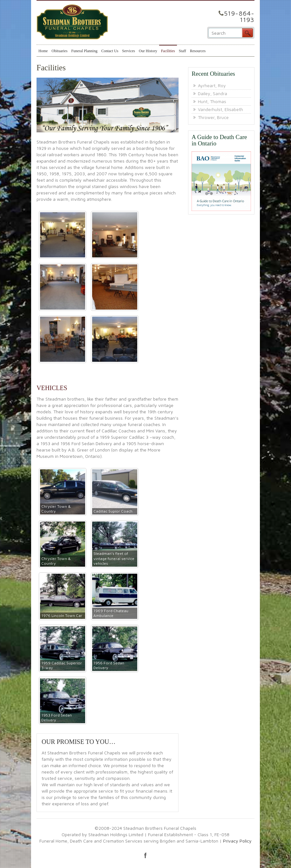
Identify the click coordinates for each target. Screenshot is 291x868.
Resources (198, 51)
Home (43, 51)
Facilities (168, 51)
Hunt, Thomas (212, 101)
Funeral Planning (84, 51)
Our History (148, 51)
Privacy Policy (237, 841)
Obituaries (59, 51)
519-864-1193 (239, 16)
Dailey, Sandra (213, 93)
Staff (183, 51)
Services (129, 51)
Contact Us (110, 51)
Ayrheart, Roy (212, 85)
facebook (145, 855)
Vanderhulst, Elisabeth (220, 109)
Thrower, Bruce (213, 117)
